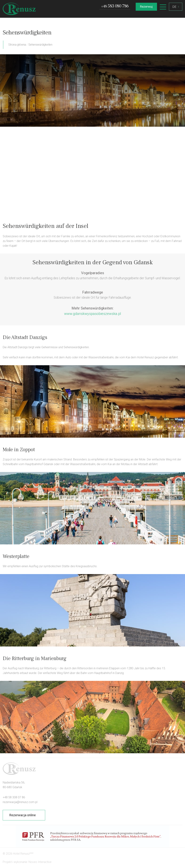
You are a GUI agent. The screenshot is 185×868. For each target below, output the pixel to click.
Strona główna (17, 45)
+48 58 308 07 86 (14, 797)
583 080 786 (115, 6)
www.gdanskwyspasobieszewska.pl (93, 314)
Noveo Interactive (40, 862)
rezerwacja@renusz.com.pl (20, 802)
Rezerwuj (146, 7)
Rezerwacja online (23, 815)
